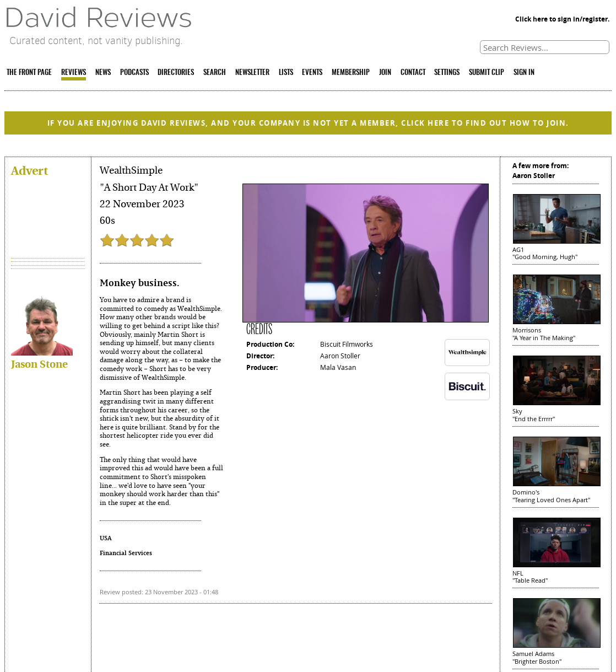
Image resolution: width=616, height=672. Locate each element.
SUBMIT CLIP (487, 73)
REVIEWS (74, 73)
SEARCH (215, 73)
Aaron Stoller (340, 356)
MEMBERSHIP (351, 73)
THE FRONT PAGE (29, 73)
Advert (29, 170)
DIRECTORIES (176, 73)
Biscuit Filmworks (347, 344)
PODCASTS (134, 73)
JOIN (385, 73)
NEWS (103, 73)
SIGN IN (524, 73)
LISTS (286, 73)
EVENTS (312, 73)
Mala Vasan (338, 367)
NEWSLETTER (252, 73)
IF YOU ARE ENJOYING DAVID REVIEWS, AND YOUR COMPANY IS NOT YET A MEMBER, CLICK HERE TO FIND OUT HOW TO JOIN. (308, 123)
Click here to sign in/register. (562, 19)
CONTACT (413, 73)
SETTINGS (447, 73)
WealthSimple (131, 170)
